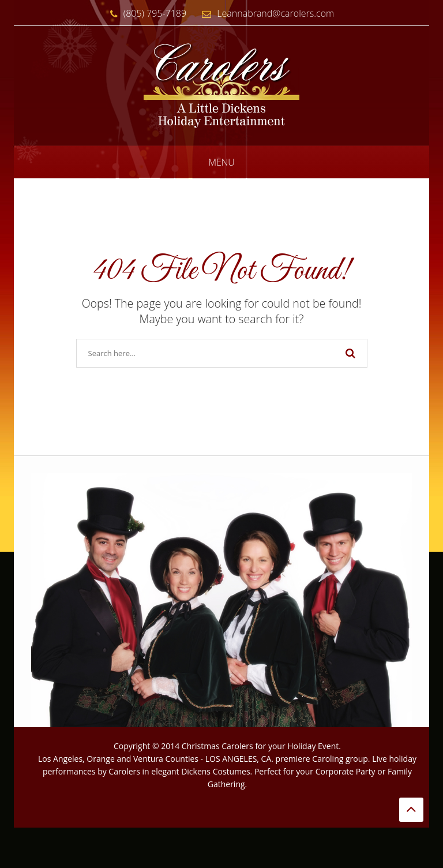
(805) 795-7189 (145, 13)
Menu (221, 162)
